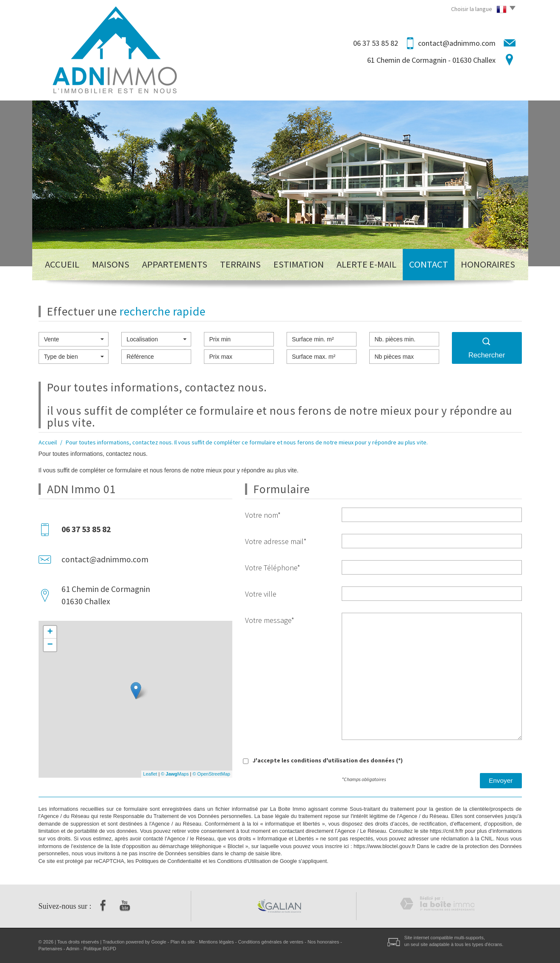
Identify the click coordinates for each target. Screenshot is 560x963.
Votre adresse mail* (276, 541)
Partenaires (50, 949)
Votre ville (261, 594)
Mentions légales (216, 942)
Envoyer (501, 780)
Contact (429, 264)
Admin (73, 949)
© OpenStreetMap (211, 774)
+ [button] (50, 632)
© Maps (175, 774)
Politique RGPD (100, 949)
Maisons (111, 264)
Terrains (240, 264)
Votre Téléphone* (273, 568)
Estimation (299, 264)
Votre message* (270, 620)
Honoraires (488, 264)
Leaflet (150, 774)
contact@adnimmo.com (457, 43)
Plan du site (182, 942)
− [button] (50, 645)
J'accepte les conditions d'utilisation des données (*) (328, 760)
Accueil (62, 264)
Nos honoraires (323, 942)
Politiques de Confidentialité (168, 861)
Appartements (175, 264)
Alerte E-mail (366, 264)
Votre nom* (263, 515)
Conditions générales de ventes (271, 942)
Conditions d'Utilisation (244, 861)
